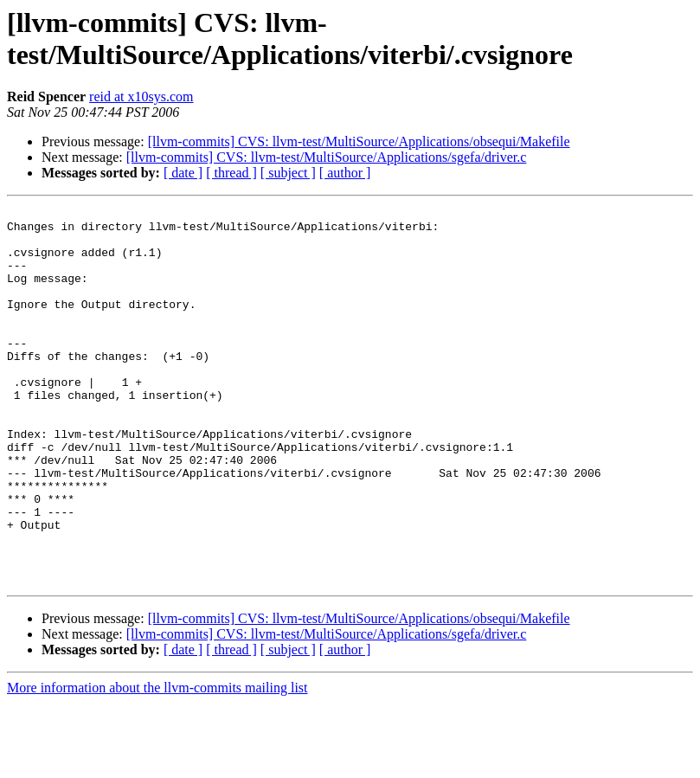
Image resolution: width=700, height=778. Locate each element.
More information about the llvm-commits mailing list (157, 763)
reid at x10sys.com (141, 96)
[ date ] (183, 173)
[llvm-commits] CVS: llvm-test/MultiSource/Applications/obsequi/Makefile (359, 141)
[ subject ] (288, 173)
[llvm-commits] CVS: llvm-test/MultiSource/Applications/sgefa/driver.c (327, 157)
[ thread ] (231, 173)
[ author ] (345, 173)
